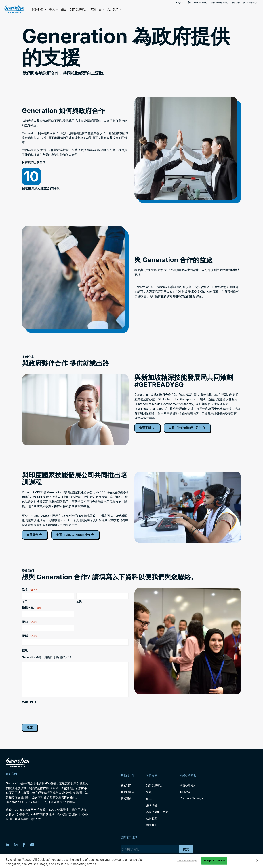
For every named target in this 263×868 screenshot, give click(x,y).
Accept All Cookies (214, 861)
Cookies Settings (191, 798)
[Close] (257, 861)
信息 (25, 650)
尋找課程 (126, 799)
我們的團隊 (128, 792)
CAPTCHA (29, 702)
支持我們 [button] (114, 10)
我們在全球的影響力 (220, 3)
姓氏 (79, 601)
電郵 (30, 622)
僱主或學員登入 (250, 3)
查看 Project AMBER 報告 (75, 535)
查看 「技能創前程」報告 (187, 428)
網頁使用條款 (188, 785)
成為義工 (152, 818)
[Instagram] (16, 845)
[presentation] (50, 712)
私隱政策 (185, 792)
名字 (25, 601)
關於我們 (236, 3)
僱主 (64, 9)
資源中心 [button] (97, 10)
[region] (131, 861)
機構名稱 (33, 608)
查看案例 (147, 428)
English (180, 3)
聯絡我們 (152, 825)
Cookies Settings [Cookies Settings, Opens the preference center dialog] (187, 861)
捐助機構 (152, 805)
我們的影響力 (78, 9)
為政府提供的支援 (157, 812)
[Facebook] (24, 845)
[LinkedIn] (7, 845)
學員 (53, 10)
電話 (30, 636)
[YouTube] (32, 845)
